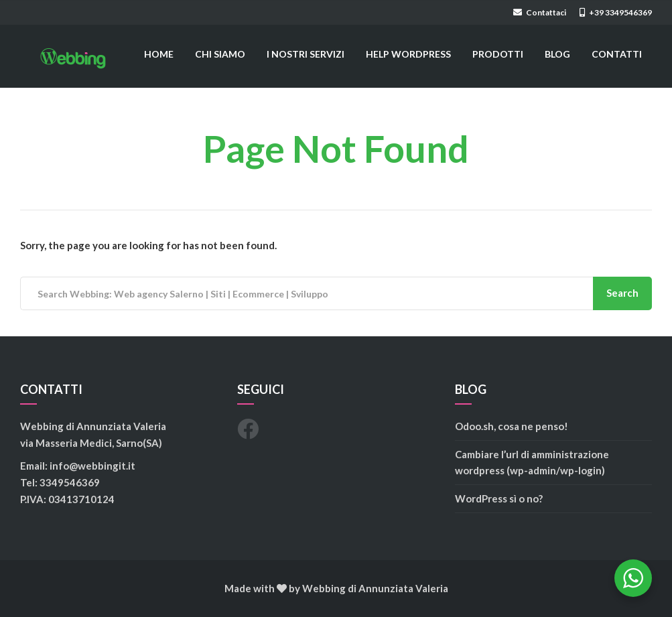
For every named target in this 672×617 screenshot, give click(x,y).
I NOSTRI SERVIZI (306, 54)
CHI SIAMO (220, 54)
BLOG (557, 54)
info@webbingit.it (92, 466)
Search (622, 293)
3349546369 (70, 482)
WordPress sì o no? (499, 498)
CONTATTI (617, 54)
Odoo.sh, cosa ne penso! (512, 426)
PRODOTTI (498, 54)
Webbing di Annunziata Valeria (375, 588)
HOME (159, 54)
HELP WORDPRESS (408, 54)
